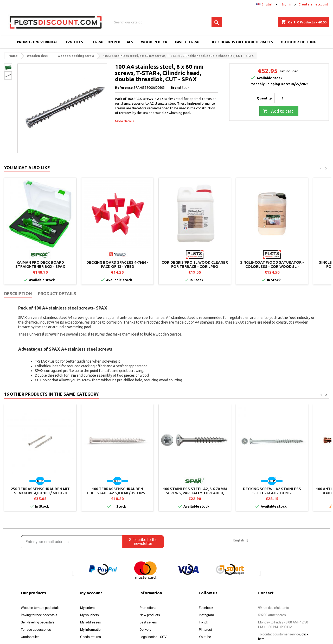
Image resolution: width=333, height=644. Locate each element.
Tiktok (203, 622)
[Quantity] (282, 98)
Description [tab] (18, 294)
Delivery (145, 630)
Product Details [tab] (57, 294)
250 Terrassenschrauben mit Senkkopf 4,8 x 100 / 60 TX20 (40, 491)
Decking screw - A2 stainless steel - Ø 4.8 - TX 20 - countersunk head (272, 493)
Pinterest (205, 630)
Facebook (206, 608)
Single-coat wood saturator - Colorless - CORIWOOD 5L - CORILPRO (272, 267)
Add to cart (278, 111)
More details (124, 121)
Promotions (148, 608)
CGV (163, 637)
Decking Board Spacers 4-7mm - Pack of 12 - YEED (117, 264)
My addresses (91, 622)
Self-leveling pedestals (38, 622)
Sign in (287, 4)
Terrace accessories (36, 630)
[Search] (166, 22)
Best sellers (148, 622)
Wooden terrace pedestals (40, 608)
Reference (124, 87)
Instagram (206, 615)
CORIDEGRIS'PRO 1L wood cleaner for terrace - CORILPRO (195, 264)
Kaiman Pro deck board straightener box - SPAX (40, 264)
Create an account (313, 4)
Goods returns (91, 637)
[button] (73, 573)
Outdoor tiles (30, 637)
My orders (87, 608)
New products (150, 615)
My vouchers (89, 615)
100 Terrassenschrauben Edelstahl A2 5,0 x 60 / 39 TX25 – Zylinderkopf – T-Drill (117, 493)
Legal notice (148, 637)
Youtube (205, 637)
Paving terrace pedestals (39, 615)
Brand (176, 87)
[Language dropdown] (268, 4)
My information (91, 630)
